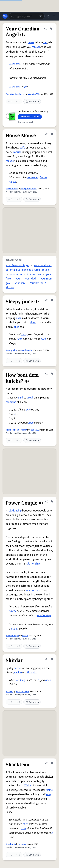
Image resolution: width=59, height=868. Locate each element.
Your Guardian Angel (15, 94)
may (28, 410)
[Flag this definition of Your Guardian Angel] (51, 29)
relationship (15, 511)
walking (21, 680)
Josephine (15, 64)
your (18, 279)
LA (38, 680)
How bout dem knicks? (16, 430)
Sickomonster (22, 692)
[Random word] (41, 16)
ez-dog (22, 844)
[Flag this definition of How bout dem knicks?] (52, 374)
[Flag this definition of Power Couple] (52, 502)
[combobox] (27, 16)
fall (45, 42)
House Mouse (12, 189)
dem (31, 423)
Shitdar (9, 692)
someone (32, 177)
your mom (16, 274)
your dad (31, 279)
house (43, 177)
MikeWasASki (34, 94)
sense (17, 668)
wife (22, 148)
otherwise (31, 673)
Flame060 (35, 430)
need (48, 680)
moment (11, 402)
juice (16, 327)
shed (26, 824)
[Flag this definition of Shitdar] (52, 659)
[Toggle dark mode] (48, 16)
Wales (28, 786)
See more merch (25, 122)
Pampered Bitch (29, 189)
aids (18, 318)
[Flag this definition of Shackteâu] (52, 763)
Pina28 (25, 636)
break (30, 398)
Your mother (34, 274)
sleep (33, 323)
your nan (20, 283)
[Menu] (54, 16)
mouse (17, 152)
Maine (49, 790)
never (31, 42)
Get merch (32, 102)
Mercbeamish (27, 350)
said (21, 398)
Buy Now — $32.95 (30, 117)
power (13, 611)
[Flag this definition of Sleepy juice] (52, 300)
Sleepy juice (11, 350)
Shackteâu (11, 844)
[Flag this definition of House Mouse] (52, 134)
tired (44, 339)
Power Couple (12, 636)
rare (23, 828)
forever (36, 47)
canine (18, 673)
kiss (25, 87)
